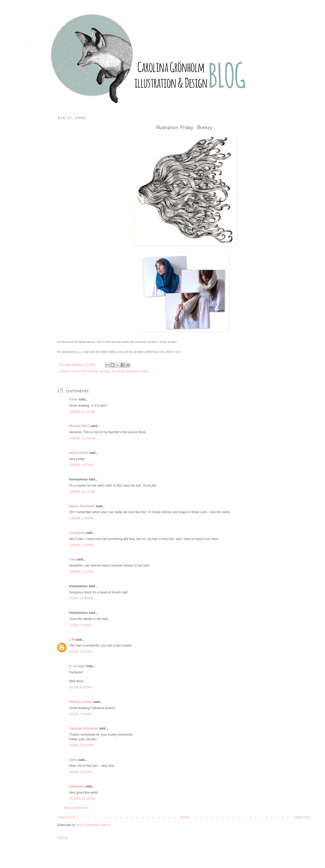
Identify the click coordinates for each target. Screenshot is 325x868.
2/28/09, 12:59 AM (82, 438)
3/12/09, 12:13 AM (82, 798)
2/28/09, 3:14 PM (81, 572)
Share (61, 838)
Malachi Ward (79, 426)
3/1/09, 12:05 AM (81, 598)
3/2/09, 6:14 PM (80, 687)
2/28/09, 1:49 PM (81, 545)
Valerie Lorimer (81, 702)
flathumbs (77, 786)
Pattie (73, 399)
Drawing (104, 371)
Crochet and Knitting (85, 371)
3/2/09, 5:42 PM (80, 652)
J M (72, 640)
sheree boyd (79, 453)
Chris (73, 760)
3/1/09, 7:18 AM (80, 625)
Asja (72, 559)
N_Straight (77, 666)
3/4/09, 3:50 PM (80, 772)
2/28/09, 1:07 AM (81, 465)
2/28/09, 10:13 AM (82, 492)
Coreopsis (77, 533)
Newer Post (67, 817)
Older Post (302, 817)
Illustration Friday (137, 371)
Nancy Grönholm (82, 506)
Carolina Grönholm (84, 728)
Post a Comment (76, 808)
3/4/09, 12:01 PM (81, 745)
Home (185, 817)
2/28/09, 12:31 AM (82, 412)
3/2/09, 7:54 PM (80, 714)
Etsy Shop (118, 371)
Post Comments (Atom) (93, 825)
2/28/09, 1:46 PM (81, 518)
